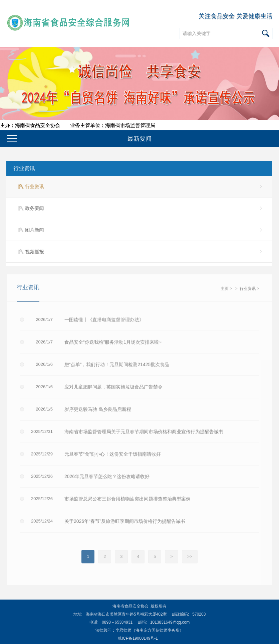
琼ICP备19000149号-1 (138, 638)
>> (190, 558)
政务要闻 (34, 208)
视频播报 (34, 252)
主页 (225, 290)
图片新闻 (34, 230)
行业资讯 (23, 168)
